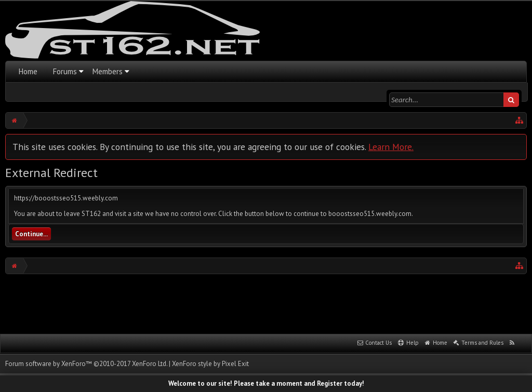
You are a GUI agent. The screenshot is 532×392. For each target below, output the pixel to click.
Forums (65, 71)
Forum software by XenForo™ (86, 364)
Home (28, 71)
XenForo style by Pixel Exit (210, 364)
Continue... (31, 234)
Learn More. (391, 147)
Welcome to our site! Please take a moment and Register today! (266, 383)
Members (108, 71)
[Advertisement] (266, 303)
